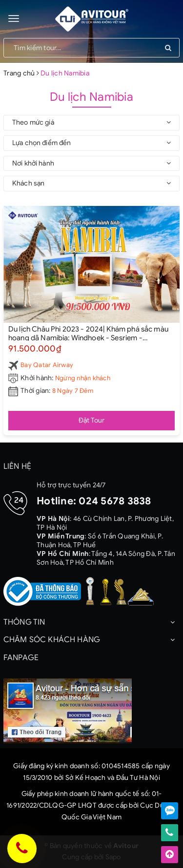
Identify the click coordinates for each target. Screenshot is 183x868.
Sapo (113, 857)
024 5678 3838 (115, 501)
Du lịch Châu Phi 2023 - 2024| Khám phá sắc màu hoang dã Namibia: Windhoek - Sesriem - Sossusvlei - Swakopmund (88, 333)
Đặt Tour (92, 420)
